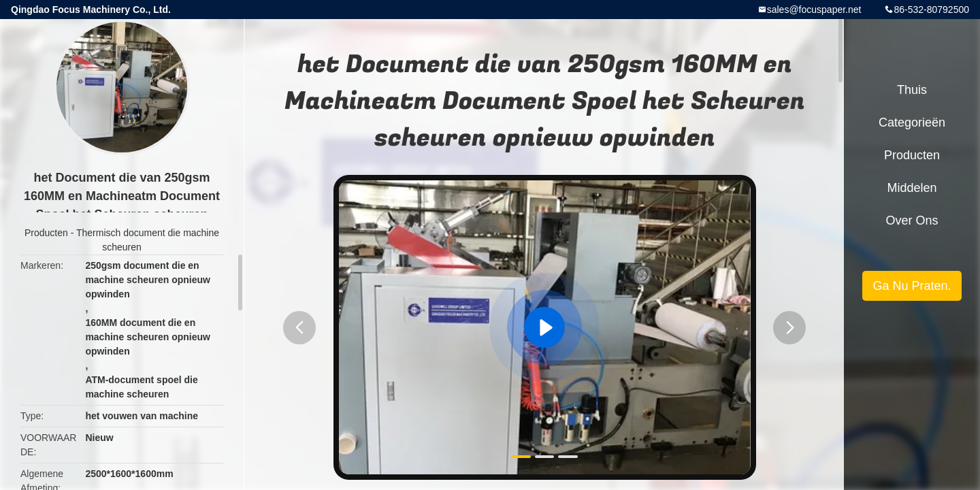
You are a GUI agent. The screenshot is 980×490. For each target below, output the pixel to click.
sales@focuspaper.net (814, 10)
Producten (46, 233)
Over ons (912, 220)
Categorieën (912, 122)
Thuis (912, 90)
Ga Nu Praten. (912, 286)
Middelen (912, 188)
